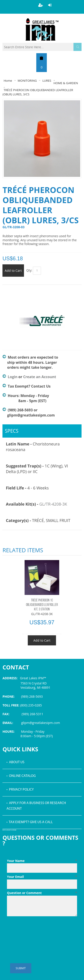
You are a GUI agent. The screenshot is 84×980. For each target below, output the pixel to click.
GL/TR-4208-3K (53, 504)
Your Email (42, 877)
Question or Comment (42, 893)
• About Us (15, 762)
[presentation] (41, 929)
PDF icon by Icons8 (9, 830)
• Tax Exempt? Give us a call (30, 822)
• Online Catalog (21, 776)
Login (13, 377)
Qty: (29, 270)
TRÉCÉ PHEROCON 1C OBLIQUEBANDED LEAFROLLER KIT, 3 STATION (42, 605)
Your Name (42, 861)
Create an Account (40, 377)
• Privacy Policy (20, 790)
